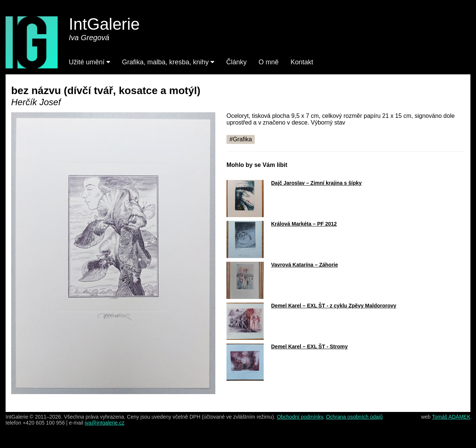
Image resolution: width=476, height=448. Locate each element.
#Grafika (241, 139)
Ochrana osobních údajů (354, 417)
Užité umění (89, 62)
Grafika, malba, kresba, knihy (168, 62)
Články (236, 62)
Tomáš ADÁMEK (451, 417)
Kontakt (302, 62)
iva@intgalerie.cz (105, 423)
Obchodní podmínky (300, 417)
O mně (268, 62)
